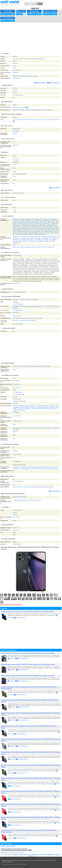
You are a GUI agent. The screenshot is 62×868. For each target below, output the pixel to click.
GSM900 (21, 219)
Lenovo (14, 66)
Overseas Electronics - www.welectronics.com (11, 605)
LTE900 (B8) (50, 222)
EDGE (31, 237)
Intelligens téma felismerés (19, 410)
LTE (31, 238)
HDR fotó (37, 406)
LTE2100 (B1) (46, 221)
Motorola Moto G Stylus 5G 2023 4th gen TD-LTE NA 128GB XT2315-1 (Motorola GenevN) (28, 665)
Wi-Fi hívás (31, 321)
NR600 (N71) (18, 234)
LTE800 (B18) (45, 224)
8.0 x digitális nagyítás (18, 394)
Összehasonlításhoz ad (53, 83)
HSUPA (48, 237)
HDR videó (44, 406)
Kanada (14, 528)
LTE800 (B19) (53, 224)
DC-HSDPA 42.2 (25, 238)
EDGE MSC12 (37, 237)
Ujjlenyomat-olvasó (27, 487)
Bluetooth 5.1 (16, 316)
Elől (14, 447)
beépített (15, 513)
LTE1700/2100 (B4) (25, 222)
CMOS (14, 431)
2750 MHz (15, 131)
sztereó (14, 208)
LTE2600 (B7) (42, 222)
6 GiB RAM (15, 133)
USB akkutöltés (16, 306)
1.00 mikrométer (17, 384)
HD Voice (48, 247)
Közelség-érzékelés (47, 487)
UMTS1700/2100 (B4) (18, 221)
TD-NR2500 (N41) (22, 233)
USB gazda (34, 306)
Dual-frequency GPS (28, 366)
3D (13, 481)
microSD (20, 299)
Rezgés (32, 247)
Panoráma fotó (21, 409)
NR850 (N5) (18, 230)
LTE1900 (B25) (24, 225)
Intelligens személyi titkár (36, 110)
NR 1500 (45, 241)
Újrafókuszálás (40, 407)
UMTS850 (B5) (28, 221)
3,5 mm (15, 212)
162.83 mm (15, 91)
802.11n (33, 318)
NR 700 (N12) (42, 230)
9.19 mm (15, 93)
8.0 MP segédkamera (18, 421)
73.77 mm (15, 88)
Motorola (15, 57)
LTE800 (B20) (16, 225)
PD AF (14, 397)
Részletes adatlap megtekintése (8, 846)
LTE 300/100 (29, 240)
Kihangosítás (37, 247)
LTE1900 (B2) (54, 221)
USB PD (47, 306)
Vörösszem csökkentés (54, 406)
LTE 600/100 (21, 241)
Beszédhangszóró (25, 247)
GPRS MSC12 (26, 237)
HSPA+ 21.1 (18, 238)
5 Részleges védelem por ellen (20, 497)
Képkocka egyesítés (29, 406)
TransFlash (15, 299)
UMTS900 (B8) (37, 221)
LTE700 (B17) (37, 224)
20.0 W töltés (16, 312)
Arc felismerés (48, 110)
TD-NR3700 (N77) (27, 234)
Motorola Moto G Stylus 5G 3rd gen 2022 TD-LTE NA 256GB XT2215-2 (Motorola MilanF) (28, 612)
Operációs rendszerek (50, 11)
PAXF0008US (16, 73)
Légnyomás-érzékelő (17, 487)
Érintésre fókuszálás (50, 407)
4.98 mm (15, 164)
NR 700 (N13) (34, 230)
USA (18, 528)
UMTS (42, 237)
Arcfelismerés (28, 409)
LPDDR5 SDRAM (16, 129)
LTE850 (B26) (33, 225)
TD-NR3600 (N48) (32, 233)
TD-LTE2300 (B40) (36, 227)
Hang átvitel (16, 247)
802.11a (15, 318)
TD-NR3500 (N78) (38, 234)
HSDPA (59, 237)
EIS (13, 406)
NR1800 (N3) (56, 228)
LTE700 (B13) (20, 224)
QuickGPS (43, 366)
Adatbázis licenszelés (17, 860)
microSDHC (27, 299)
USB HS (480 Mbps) (17, 304)
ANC (42, 247)
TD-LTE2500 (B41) (46, 227)
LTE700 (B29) (41, 225)
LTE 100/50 (37, 238)
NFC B (19, 324)
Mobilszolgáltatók (8, 18)
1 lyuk (14, 155)
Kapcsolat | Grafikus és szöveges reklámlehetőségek (34, 860)
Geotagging (38, 366)
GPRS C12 (20, 237)
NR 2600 (51, 241)
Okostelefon (16, 78)
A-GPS (22, 366)
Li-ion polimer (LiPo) (17, 510)
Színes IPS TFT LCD (17, 174)
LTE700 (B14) (29, 224)
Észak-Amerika (16, 530)
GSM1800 (27, 219)
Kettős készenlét (16, 255)
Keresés (40, 4)
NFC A (14, 324)
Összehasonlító (8, 14)
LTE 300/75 (21, 240)
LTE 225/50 (51, 238)
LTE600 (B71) (32, 228)
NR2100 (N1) (40, 228)
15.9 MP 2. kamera (17, 454)
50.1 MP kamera (17, 388)
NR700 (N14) (51, 230)
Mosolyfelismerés (46, 409)
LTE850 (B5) (35, 222)
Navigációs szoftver (24, 110)
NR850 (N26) (21, 231)
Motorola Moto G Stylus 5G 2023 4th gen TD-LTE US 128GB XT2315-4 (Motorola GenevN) (28, 676)
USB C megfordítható (18, 310)
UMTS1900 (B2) (52, 219)
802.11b (21, 318)
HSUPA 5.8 (54, 237)
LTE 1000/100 (29, 241)
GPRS (14, 237)
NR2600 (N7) (26, 230)
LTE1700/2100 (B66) (22, 228)
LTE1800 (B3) (16, 222)
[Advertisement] (31, 37)
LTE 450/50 (44, 240)
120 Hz (14, 180)
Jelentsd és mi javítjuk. (19, 853)
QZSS (48, 366)
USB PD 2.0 (53, 306)
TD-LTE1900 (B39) (26, 227)
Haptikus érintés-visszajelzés (19, 76)
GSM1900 (34, 219)
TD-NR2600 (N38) (47, 231)
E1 (13, 370)
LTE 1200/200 (38, 241)
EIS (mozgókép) (20, 406)
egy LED (15, 403)
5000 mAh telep (16, 517)
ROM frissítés (21, 11)
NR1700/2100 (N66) (43, 233)
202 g (14, 97)
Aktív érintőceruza (32, 76)
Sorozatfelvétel (33, 407)
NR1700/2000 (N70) (54, 233)
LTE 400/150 (36, 240)
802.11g (27, 318)
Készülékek (8, 11)
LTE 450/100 (52, 240)
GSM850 (15, 219)
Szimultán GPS (16, 366)
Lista (13, 14)
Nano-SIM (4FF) (16, 283)
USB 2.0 (15, 302)
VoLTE (53, 247)
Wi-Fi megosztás (23, 321)
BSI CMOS (15, 381)
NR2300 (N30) (37, 231)
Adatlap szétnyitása (40, 83)
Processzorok (34, 11)
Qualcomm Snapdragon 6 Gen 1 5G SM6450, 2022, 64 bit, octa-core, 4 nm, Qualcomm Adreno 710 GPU (36, 120)
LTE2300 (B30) (49, 225)
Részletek (11, 659)
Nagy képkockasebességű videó (20, 407)
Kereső (2, 14)
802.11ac (39, 318)
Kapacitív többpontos (18, 292)
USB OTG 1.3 (41, 306)
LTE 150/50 (44, 238)
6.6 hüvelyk (15, 160)
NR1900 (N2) (48, 228)
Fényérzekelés (37, 487)
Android (15, 105)
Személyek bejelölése (37, 409)
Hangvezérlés (16, 110)
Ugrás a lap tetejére (6, 860)
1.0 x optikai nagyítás (18, 392)
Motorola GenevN (17, 70)
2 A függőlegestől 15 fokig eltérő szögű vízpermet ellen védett (27, 500)
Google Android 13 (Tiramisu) (20, 107)
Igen (14, 142)
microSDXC (34, 299)
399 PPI (14, 172)
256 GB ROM (16, 145)
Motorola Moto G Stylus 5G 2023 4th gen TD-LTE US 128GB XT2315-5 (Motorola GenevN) (28, 653)
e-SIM (14, 245)
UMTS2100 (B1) (42, 219)
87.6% (14, 168)
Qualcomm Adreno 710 (18, 193)
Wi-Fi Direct (15, 321)
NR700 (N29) (29, 231)
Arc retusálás (54, 409)
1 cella (14, 515)
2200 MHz (15, 117)
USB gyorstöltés (25, 306)
